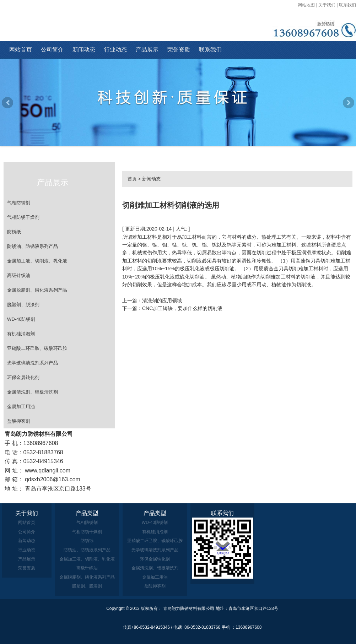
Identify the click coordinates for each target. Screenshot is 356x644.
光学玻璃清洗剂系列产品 (33, 363)
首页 (132, 179)
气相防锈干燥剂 (23, 217)
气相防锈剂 (19, 203)
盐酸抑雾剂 (19, 421)
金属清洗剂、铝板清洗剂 (33, 392)
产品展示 (147, 50)
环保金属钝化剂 (23, 377)
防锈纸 (14, 232)
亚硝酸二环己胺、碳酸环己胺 (37, 348)
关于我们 (327, 5)
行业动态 (115, 50)
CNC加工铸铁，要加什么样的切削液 (182, 308)
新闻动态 (84, 50)
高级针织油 (19, 275)
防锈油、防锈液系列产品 (33, 246)
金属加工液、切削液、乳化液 (37, 261)
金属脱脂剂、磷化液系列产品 (37, 290)
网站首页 (21, 50)
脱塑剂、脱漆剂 (23, 305)
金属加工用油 (21, 407)
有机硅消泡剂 (21, 334)
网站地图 (306, 5)
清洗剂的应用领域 (162, 301)
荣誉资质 (179, 50)
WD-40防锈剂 (21, 319)
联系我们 (347, 5)
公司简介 (52, 50)
